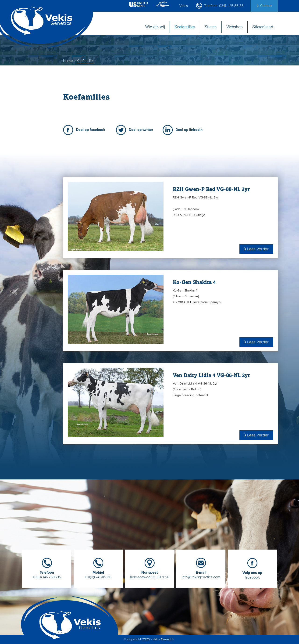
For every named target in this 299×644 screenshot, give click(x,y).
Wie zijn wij (155, 27)
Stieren (211, 27)
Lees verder (258, 249)
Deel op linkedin (189, 130)
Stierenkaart (263, 27)
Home (68, 61)
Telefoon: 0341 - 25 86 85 (224, 6)
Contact (266, 6)
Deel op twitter (141, 130)
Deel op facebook (91, 130)
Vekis (184, 6)
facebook (252, 573)
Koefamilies (185, 27)
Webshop (235, 27)
